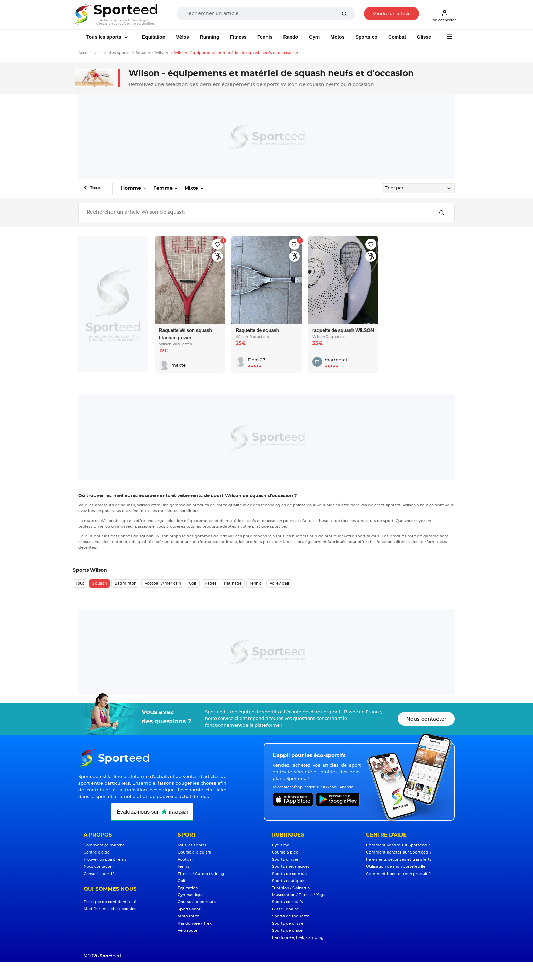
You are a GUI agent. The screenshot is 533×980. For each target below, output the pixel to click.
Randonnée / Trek (195, 923)
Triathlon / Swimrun (291, 888)
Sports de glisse (288, 923)
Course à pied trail (196, 852)
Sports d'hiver (285, 859)
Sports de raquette (291, 916)
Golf (193, 583)
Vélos (182, 37)
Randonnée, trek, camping (298, 938)
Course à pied (285, 852)
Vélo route (188, 931)
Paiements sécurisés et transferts (399, 859)
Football (186, 859)
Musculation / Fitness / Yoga (299, 895)
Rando (291, 37)
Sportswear (189, 909)
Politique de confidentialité (110, 902)
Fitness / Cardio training (201, 874)
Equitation (154, 37)
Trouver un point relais (105, 859)
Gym (314, 37)
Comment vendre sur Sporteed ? (398, 845)
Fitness (238, 37)
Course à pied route (197, 902)
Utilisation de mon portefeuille (396, 867)
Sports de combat (290, 874)
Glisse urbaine (286, 909)
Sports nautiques (289, 881)
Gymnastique (191, 895)
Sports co (366, 37)
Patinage (233, 583)
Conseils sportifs (100, 874)
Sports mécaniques (291, 867)
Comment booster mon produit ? (398, 874)
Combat (397, 37)
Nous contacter (426, 719)
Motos (337, 37)
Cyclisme (281, 845)
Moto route (189, 916)
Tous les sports (104, 37)
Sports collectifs (287, 902)
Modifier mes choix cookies (110, 909)
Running (210, 37)
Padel (210, 583)
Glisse (424, 37)
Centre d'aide (97, 852)
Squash (100, 583)
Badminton (125, 583)
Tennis (265, 37)
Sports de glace (287, 931)
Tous (96, 188)
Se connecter (444, 16)
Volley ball (279, 583)
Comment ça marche (104, 845)
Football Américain (163, 583)
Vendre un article (392, 14)
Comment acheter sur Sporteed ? (399, 852)
